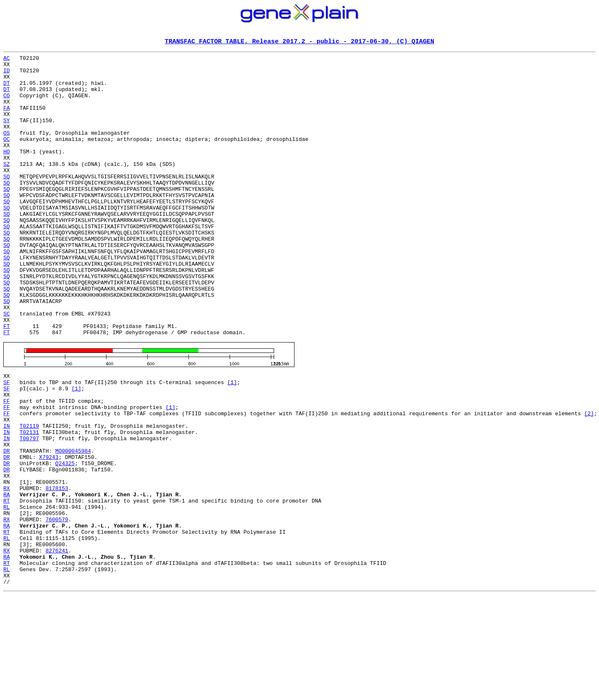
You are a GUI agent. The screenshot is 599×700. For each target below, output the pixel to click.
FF (7, 466)
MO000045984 (73, 526)
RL (7, 594)
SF (7, 444)
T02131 (29, 504)
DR (7, 526)
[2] (589, 481)
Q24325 (65, 541)
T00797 (29, 511)
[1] (232, 444)
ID (7, 75)
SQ (7, 202)
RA (7, 579)
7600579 (57, 609)
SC (7, 367)
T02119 (29, 496)
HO (7, 172)
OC (7, 157)
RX (7, 571)
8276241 (57, 646)
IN (7, 496)
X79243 (49, 534)
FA (7, 120)
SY (7, 135)
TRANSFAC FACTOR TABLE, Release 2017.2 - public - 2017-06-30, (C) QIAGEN (299, 42)
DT (7, 90)
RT (7, 586)
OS (7, 150)
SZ (7, 187)
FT (7, 382)
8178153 (57, 571)
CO (7, 105)
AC (7, 60)
